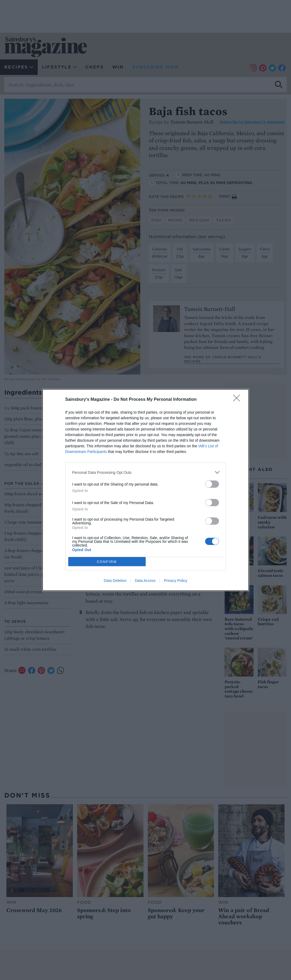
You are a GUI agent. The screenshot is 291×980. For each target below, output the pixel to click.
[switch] (212, 484)
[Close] (238, 400)
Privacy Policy (175, 581)
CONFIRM (107, 562)
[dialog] (146, 490)
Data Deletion (115, 581)
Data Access (145, 581)
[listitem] (146, 472)
